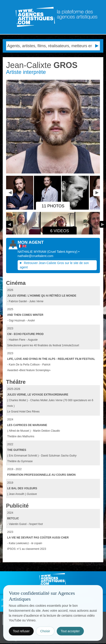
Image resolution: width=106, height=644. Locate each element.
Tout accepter (70, 631)
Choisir (45, 631)
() (63, 252)
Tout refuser (21, 631)
